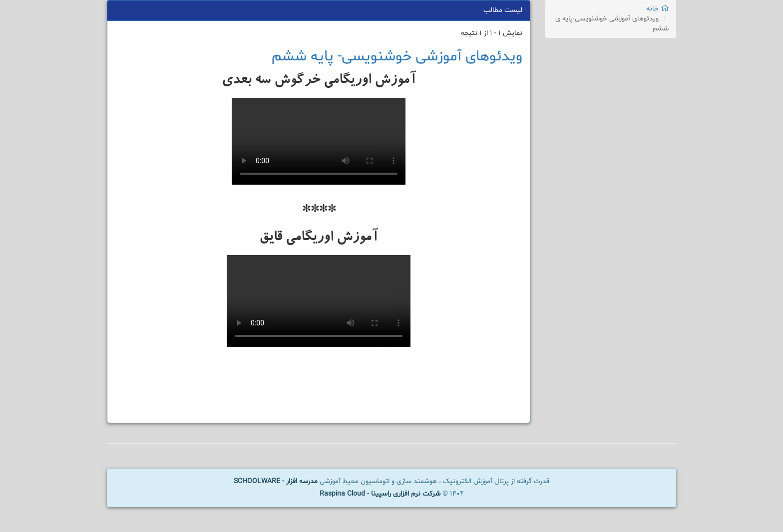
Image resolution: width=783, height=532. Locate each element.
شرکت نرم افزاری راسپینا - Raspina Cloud (380, 494)
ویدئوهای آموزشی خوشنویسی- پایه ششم (397, 57)
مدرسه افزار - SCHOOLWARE (276, 481)
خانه (657, 9)
